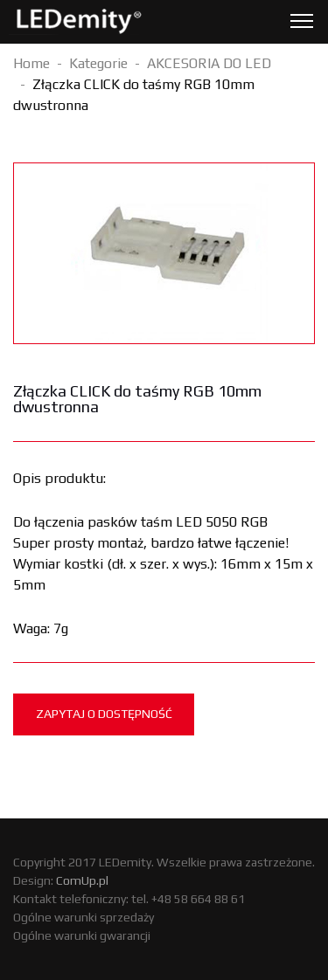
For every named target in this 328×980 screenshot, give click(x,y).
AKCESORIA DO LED (209, 63)
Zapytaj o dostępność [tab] (104, 714)
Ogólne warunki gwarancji (82, 935)
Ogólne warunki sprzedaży (84, 917)
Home (31, 63)
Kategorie (98, 63)
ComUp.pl (82, 880)
